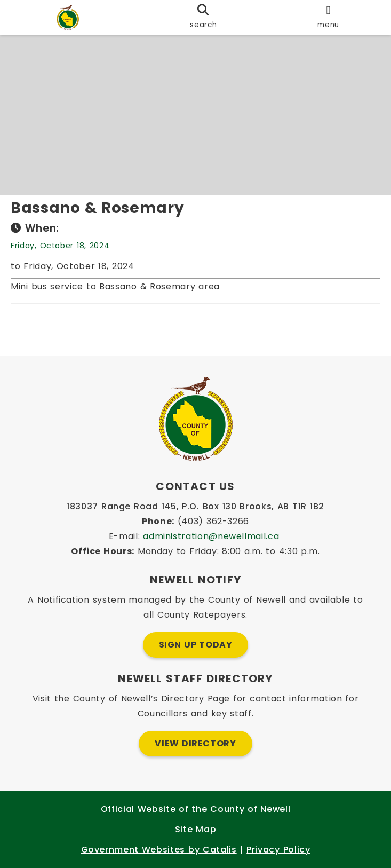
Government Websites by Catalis (159, 850)
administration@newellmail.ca (211, 536)
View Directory (195, 743)
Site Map (195, 829)
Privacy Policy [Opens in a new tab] (278, 850)
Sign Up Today (196, 645)
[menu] (328, 18)
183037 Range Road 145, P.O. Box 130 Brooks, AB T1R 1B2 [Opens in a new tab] (195, 506)
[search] (203, 18)
